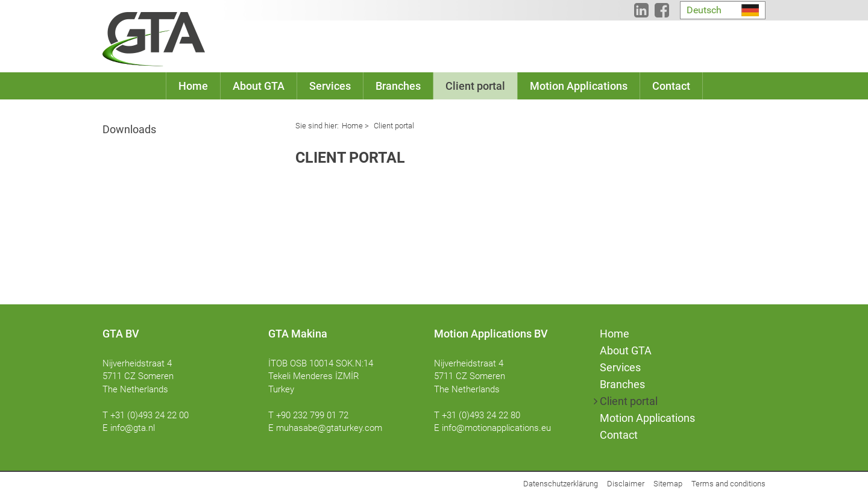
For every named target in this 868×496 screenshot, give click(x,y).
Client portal (393, 126)
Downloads (129, 129)
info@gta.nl (133, 428)
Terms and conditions (728, 484)
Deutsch (704, 10)
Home (352, 126)
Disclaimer (626, 484)
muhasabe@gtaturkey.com (329, 428)
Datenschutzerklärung (561, 484)
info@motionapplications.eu (496, 428)
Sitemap (668, 484)
